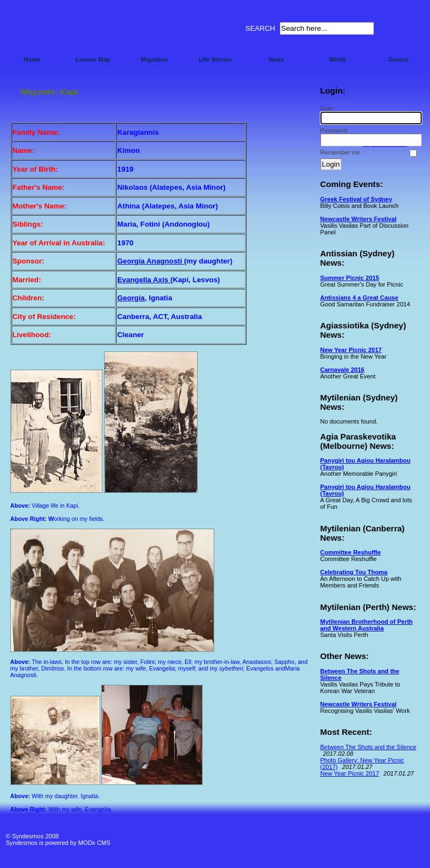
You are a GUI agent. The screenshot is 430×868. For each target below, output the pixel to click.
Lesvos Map (93, 59)
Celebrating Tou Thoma (354, 572)
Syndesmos (72, 32)
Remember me (341, 152)
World (338, 59)
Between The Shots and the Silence (369, 747)
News (277, 59)
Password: (369, 137)
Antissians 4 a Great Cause (360, 298)
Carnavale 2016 (342, 370)
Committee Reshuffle (351, 552)
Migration (154, 59)
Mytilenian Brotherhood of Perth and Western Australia (367, 625)
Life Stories (215, 59)
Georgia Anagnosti (151, 261)
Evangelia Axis (144, 280)
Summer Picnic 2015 (350, 278)
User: (369, 115)
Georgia (131, 298)
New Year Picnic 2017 (351, 350)
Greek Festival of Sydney (356, 199)
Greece (398, 59)
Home (32, 59)
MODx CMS (94, 843)
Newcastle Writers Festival (359, 219)
